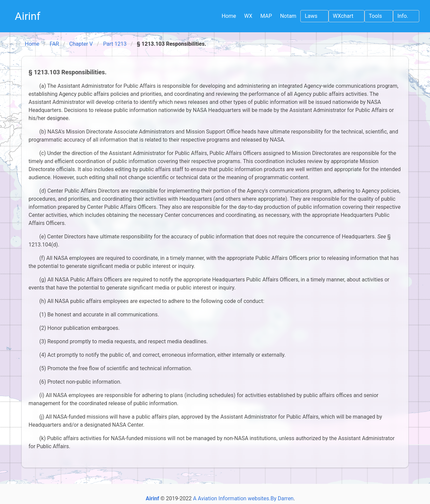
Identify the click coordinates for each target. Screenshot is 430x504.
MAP (266, 16)
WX (248, 16)
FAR (54, 44)
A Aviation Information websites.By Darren (243, 498)
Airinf (28, 16)
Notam (288, 16)
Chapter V (81, 44)
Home (229, 16)
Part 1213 (115, 44)
